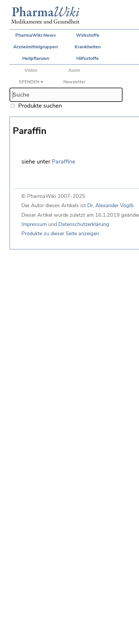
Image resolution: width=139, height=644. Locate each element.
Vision (31, 70)
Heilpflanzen (36, 58)
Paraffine (64, 162)
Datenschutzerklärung (84, 224)
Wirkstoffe (88, 35)
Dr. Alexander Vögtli (110, 205)
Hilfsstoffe (88, 58)
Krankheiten (88, 47)
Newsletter (74, 82)
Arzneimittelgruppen (36, 47)
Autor (74, 70)
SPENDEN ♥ (31, 82)
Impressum (34, 224)
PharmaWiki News (36, 35)
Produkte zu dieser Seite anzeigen (60, 233)
